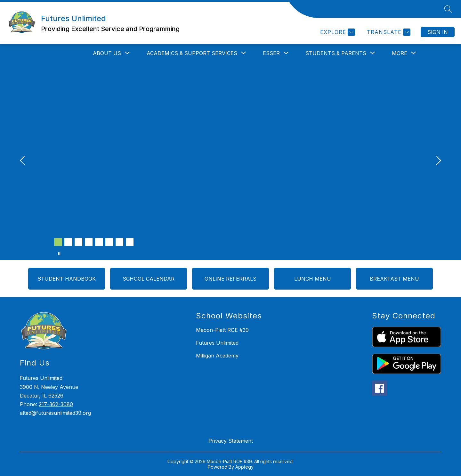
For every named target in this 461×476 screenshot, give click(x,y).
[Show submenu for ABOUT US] (107, 53)
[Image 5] (99, 242)
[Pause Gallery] (59, 254)
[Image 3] (78, 242)
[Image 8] (130, 242)
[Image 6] (109, 242)
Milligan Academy (217, 356)
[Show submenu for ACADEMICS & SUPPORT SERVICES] (192, 53)
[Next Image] (438, 161)
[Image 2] (68, 242)
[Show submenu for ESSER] (271, 53)
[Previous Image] (23, 161)
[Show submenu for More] (400, 53)
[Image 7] (119, 242)
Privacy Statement (231, 441)
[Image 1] (58, 242)
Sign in (438, 32)
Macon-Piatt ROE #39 (222, 330)
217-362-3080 (56, 404)
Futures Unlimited (217, 343)
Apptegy (244, 467)
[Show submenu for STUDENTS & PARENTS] (336, 53)
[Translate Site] (388, 32)
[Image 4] (89, 242)
